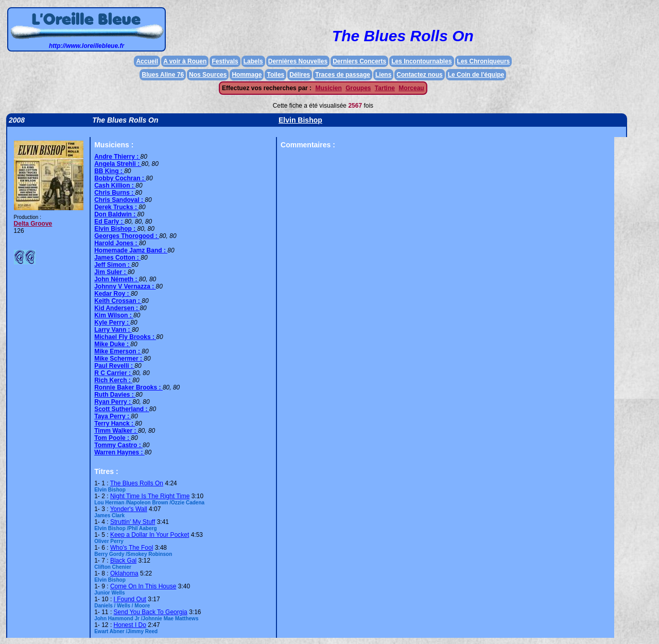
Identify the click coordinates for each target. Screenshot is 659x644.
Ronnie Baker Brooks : (128, 387)
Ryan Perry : (113, 402)
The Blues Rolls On (137, 483)
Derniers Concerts (359, 61)
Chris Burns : (115, 193)
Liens (383, 75)
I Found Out (130, 599)
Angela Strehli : (118, 164)
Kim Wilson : (114, 315)
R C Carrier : (113, 373)
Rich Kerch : (113, 380)
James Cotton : (117, 258)
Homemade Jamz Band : (131, 250)
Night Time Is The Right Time (150, 496)
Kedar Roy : (112, 294)
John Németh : (117, 279)
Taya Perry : (112, 416)
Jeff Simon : (113, 265)
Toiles (275, 75)
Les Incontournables (421, 61)
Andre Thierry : (117, 157)
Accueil (147, 61)
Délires (300, 75)
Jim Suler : (111, 272)
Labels (253, 61)
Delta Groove (33, 224)
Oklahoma (124, 573)
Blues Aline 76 (163, 75)
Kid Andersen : (117, 308)
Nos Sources (208, 75)
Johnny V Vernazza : (125, 286)
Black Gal (123, 561)
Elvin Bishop (300, 120)
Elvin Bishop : (116, 229)
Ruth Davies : (115, 395)
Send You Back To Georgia (151, 612)
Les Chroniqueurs (484, 61)
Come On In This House (143, 586)
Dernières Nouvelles (298, 61)
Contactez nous (419, 75)
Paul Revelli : (114, 366)
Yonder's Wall (129, 509)
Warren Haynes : (119, 452)
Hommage (247, 75)
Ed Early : (109, 222)
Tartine (385, 88)
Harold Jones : (117, 243)
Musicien (328, 88)
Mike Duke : (112, 344)
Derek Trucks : (116, 207)
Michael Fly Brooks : (125, 337)
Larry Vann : (113, 330)
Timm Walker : (116, 431)
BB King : (109, 171)
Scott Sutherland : (122, 409)
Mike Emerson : (118, 351)
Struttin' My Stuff (133, 522)
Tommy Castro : (118, 445)
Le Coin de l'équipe (476, 75)
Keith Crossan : (118, 301)
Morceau (411, 88)
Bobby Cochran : (120, 178)
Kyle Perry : (112, 323)
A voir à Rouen (185, 61)
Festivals (225, 61)
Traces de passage (343, 75)
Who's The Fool (132, 548)
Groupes (358, 88)
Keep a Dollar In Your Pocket (150, 535)
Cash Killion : (115, 185)
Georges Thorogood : (127, 236)
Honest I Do (130, 625)
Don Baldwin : (116, 214)
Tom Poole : (112, 438)
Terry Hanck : (115, 423)
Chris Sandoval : (119, 200)
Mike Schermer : (119, 359)
